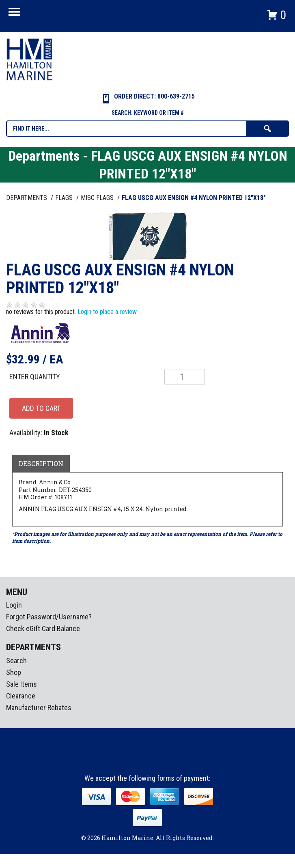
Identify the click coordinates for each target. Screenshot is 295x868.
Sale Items (22, 684)
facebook (133, 759)
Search (16, 661)
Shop (14, 672)
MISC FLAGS (98, 198)
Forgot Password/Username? (49, 617)
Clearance (21, 696)
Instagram (148, 759)
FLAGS (65, 198)
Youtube (163, 759)
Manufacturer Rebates (39, 708)
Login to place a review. (108, 312)
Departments (27, 198)
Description (41, 463)
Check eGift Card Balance (43, 628)
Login (14, 605)
